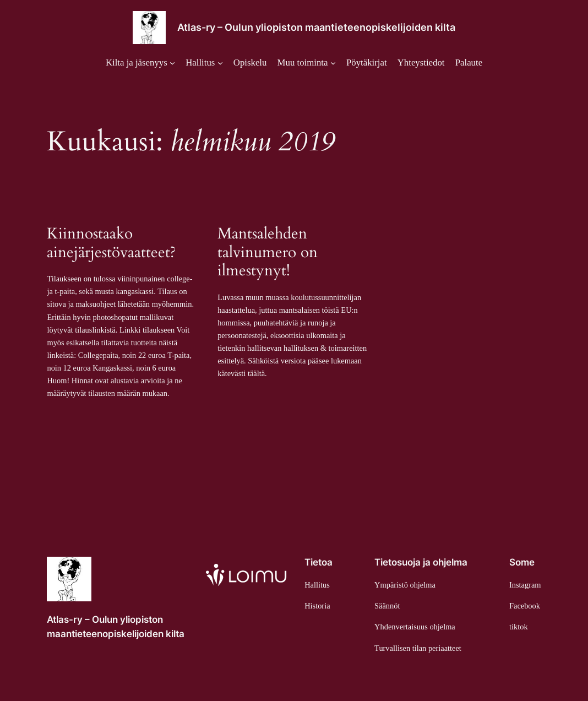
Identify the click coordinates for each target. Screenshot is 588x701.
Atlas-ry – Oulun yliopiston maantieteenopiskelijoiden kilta (316, 27)
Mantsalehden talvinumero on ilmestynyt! (268, 252)
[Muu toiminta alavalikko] (307, 63)
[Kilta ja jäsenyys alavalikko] (140, 63)
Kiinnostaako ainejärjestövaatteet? (111, 243)
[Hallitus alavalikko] (204, 63)
